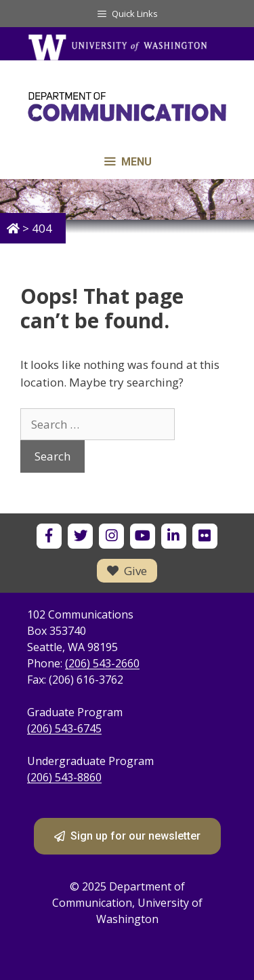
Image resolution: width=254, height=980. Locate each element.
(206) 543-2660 (102, 663)
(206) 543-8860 (64, 777)
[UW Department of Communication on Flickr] (205, 536)
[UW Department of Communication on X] (80, 536)
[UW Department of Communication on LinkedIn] (174, 536)
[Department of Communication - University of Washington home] (127, 110)
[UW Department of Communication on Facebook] (49, 536)
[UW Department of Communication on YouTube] (143, 536)
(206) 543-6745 (64, 728)
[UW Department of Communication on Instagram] (111, 536)
